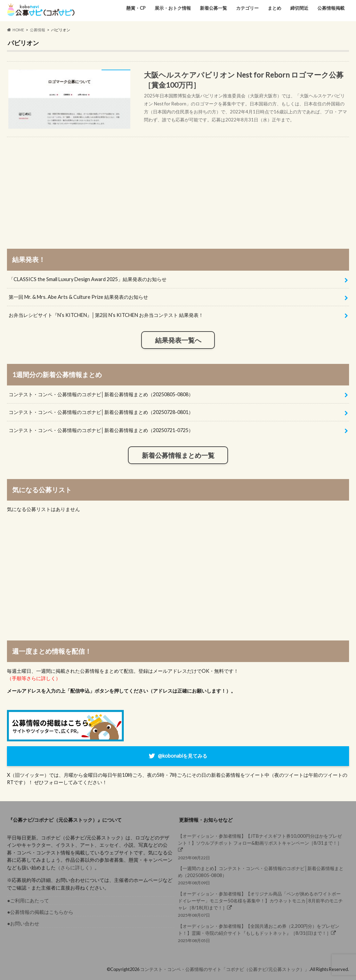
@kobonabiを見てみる (183, 755)
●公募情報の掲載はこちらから (40, 912)
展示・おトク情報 (173, 8)
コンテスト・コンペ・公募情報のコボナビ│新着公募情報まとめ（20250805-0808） (101, 394)
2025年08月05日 (262, 933)
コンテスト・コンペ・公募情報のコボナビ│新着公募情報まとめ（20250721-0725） (101, 430)
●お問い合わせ (23, 923)
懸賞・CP (136, 8)
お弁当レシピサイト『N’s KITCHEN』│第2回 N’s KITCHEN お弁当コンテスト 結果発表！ (106, 315)
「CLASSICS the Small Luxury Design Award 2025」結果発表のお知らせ (88, 279)
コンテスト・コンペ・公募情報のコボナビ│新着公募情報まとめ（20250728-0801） (101, 412)
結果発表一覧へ (178, 340)
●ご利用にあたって (28, 901)
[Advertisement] (178, 186)
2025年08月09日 (262, 875)
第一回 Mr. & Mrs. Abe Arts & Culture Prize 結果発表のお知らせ (78, 297)
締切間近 (299, 8)
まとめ (274, 8)
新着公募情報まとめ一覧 (178, 455)
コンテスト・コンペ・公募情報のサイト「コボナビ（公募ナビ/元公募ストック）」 (225, 969)
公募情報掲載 (331, 8)
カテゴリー (247, 8)
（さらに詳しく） (75, 867)
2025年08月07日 (262, 904)
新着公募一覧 (213, 8)
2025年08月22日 (262, 846)
